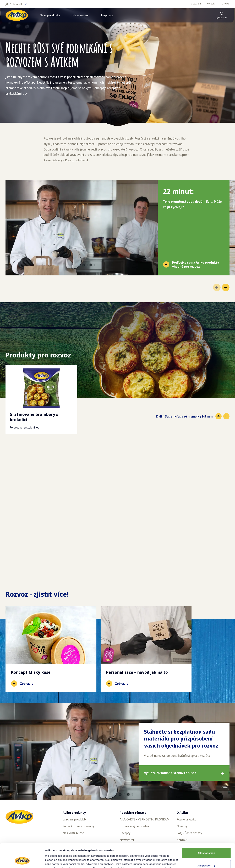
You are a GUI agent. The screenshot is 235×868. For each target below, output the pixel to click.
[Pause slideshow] (226, 416)
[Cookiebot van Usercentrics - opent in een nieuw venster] (22, 861)
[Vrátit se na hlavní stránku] (17, 15)
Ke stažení (195, 4)
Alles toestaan (206, 833)
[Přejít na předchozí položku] (217, 287)
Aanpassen (206, 845)
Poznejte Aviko (186, 819)
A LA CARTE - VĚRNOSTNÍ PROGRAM (145, 819)
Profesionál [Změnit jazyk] (16, 4)
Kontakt (211, 4)
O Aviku (226, 4)
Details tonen (53, 861)
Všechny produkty (75, 819)
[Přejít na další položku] (226, 287)
